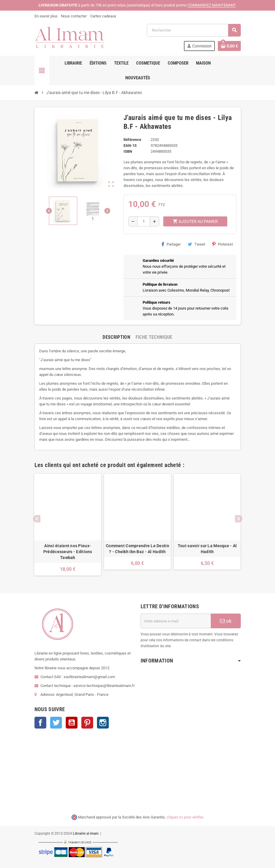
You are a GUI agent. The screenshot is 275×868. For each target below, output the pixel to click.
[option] (68, 525)
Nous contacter (74, 16)
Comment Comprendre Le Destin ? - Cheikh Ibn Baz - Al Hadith (137, 549)
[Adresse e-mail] (176, 621)
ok (226, 621)
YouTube (72, 723)
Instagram (103, 723)
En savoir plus (46, 16)
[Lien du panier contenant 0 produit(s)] (229, 46)
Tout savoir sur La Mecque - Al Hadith (207, 549)
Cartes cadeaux (103, 16)
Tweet (196, 244)
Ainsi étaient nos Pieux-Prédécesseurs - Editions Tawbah (68, 552)
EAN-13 (130, 146)
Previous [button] (37, 519)
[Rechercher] (194, 30)
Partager (171, 244)
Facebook (40, 723)
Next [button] (239, 519)
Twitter (56, 723)
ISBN (128, 151)
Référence (132, 140)
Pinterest (223, 244)
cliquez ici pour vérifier (185, 817)
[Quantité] (144, 221)
